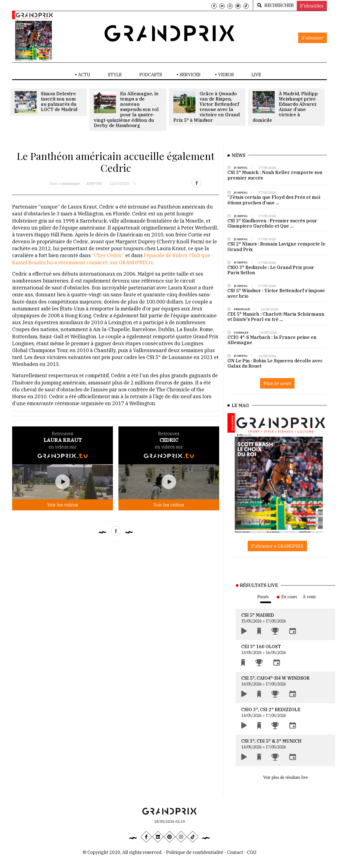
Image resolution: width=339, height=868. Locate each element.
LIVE (256, 75)
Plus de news (277, 383)
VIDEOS (226, 75)
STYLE (115, 75)
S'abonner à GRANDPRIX (277, 546)
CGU (252, 852)
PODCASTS (151, 75)
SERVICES (190, 75)
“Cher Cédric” (108, 255)
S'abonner (312, 38)
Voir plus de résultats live (285, 777)
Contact (236, 852)
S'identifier (312, 6)
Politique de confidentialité (195, 852)
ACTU (84, 75)
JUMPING (95, 184)
